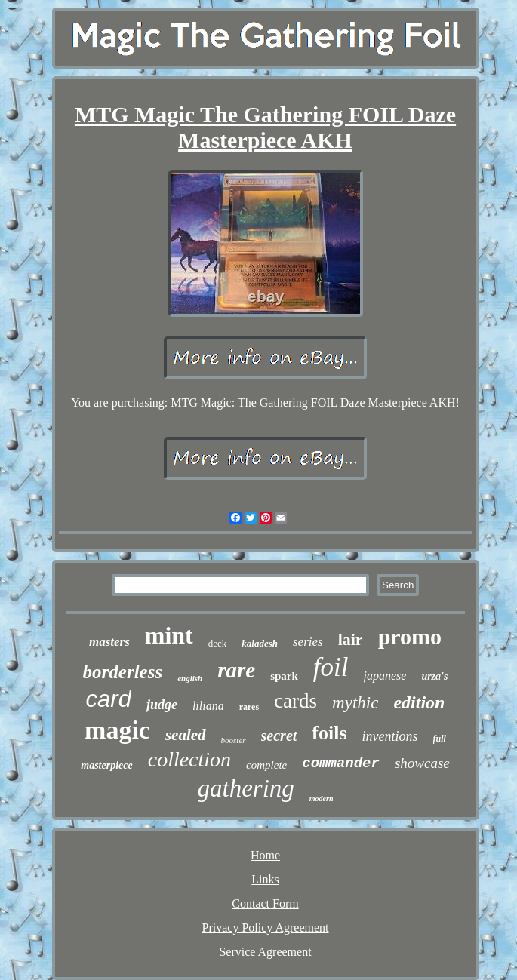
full (440, 739)
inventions (390, 736)
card (109, 699)
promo (410, 636)
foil (331, 667)
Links (265, 879)
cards (295, 701)
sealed (186, 735)
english (190, 678)
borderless (123, 672)
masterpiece (106, 765)
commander (341, 763)
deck (218, 643)
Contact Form (265, 903)
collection (189, 759)
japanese (385, 676)
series (308, 642)
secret (279, 736)
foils (329, 733)
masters (109, 642)
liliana (208, 706)
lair (351, 639)
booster (234, 740)
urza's (434, 676)
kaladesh (260, 643)
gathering (246, 788)
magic (117, 730)
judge (162, 705)
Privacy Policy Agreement (266, 928)
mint (169, 635)
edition (419, 702)
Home (265, 855)
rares (249, 707)
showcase (422, 763)
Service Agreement (265, 952)
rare (236, 670)
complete (266, 765)
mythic (355, 703)
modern (322, 799)
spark (284, 676)
